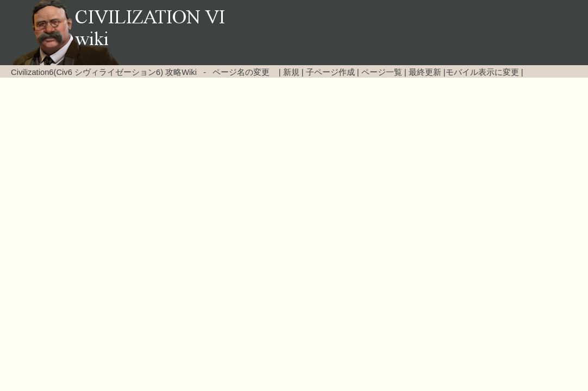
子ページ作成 (330, 72)
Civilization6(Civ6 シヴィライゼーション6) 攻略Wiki (104, 72)
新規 (291, 72)
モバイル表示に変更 (482, 72)
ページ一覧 (382, 72)
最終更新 (425, 72)
